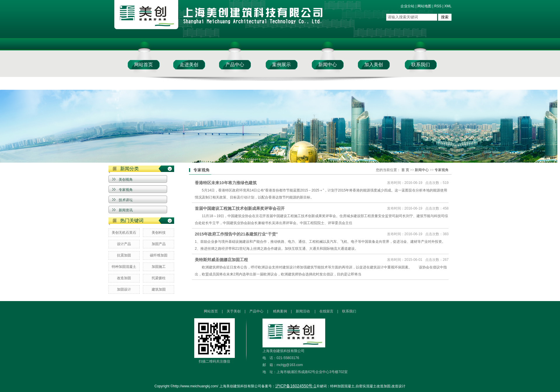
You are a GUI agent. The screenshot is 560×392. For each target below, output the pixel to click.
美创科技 (159, 233)
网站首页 (143, 65)
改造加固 (124, 278)
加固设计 (124, 289)
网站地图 (424, 6)
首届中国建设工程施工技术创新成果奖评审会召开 (240, 208)
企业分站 (407, 6)
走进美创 (189, 65)
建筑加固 (159, 289)
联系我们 (421, 65)
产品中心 (235, 65)
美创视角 (126, 180)
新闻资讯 (126, 210)
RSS (438, 6)
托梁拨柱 (159, 278)
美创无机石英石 (124, 233)
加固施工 (159, 267)
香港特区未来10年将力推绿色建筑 (226, 183)
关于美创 (234, 311)
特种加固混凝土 (124, 267)
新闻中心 (328, 65)
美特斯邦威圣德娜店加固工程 (221, 260)
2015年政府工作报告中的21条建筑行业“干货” (236, 234)
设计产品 (124, 244)
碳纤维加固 (159, 255)
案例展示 (281, 65)
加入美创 (374, 65)
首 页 (405, 170)
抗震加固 (124, 255)
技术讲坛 (126, 200)
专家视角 (126, 190)
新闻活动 (303, 311)
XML (448, 6)
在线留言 (326, 311)
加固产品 (159, 244)
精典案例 (280, 311)
